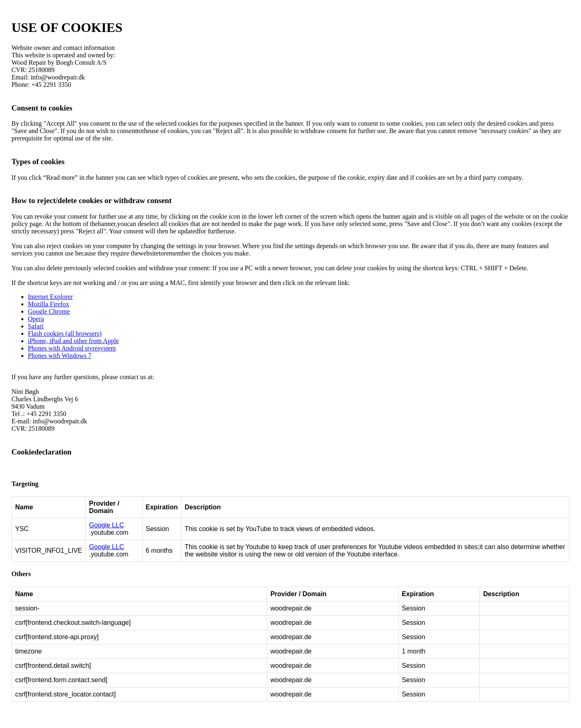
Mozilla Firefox (49, 304)
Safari (36, 326)
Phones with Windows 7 (60, 356)
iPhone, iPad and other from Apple (73, 341)
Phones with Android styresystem (72, 348)
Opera (36, 319)
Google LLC (106, 525)
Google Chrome (49, 311)
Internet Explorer (50, 297)
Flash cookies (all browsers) (65, 333)
